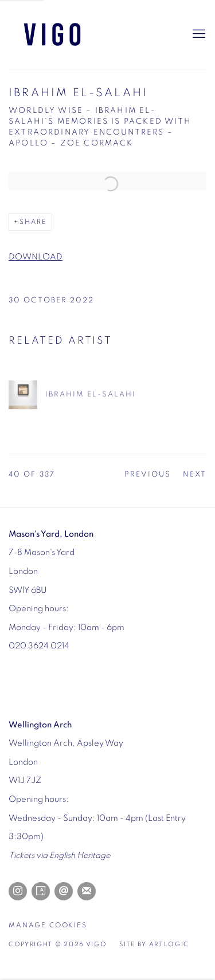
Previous (148, 475)
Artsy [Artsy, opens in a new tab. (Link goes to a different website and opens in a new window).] (41, 891)
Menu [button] (198, 34)
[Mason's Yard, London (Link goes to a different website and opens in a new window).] (51, 534)
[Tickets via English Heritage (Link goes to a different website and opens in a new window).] (59, 855)
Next (195, 475)
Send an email (64, 891)
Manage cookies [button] (48, 925)
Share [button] (33, 222)
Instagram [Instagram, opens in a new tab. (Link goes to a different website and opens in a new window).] (18, 891)
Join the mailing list (87, 891)
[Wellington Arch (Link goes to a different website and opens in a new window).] (40, 725)
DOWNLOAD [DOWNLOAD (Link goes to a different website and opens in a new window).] (36, 257)
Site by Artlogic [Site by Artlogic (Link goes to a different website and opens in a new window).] (154, 944)
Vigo (66, 34)
